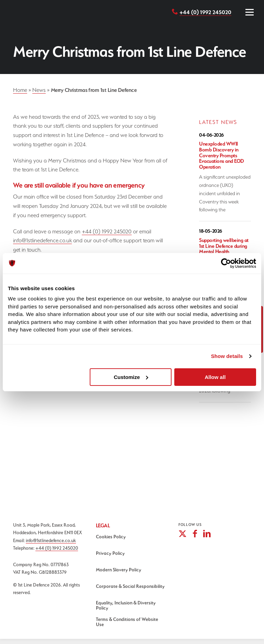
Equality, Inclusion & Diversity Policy (126, 605)
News (39, 90)
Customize (131, 377)
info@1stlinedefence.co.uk (42, 240)
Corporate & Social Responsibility (130, 586)
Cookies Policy (111, 537)
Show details (227, 356)
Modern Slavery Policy (119, 570)
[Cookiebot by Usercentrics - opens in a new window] (226, 263)
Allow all (215, 377)
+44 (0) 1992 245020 (205, 12)
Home (20, 90)
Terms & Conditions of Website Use (127, 622)
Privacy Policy (110, 553)
